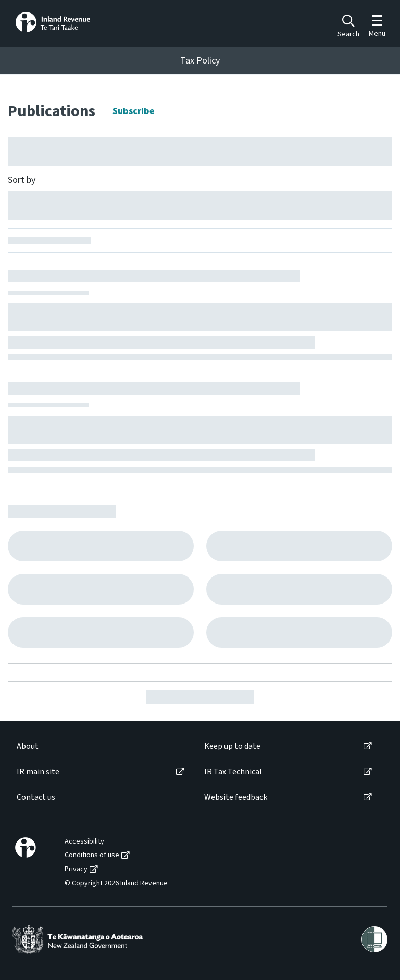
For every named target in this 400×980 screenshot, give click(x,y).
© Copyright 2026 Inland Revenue (116, 883)
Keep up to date (232, 746)
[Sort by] (200, 205)
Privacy (76, 869)
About (28, 746)
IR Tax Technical (233, 772)
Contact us (36, 797)
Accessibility (84, 842)
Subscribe (133, 111)
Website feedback (236, 797)
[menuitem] (100, 746)
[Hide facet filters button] (200, 151)
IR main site (38, 772)
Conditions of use (92, 855)
